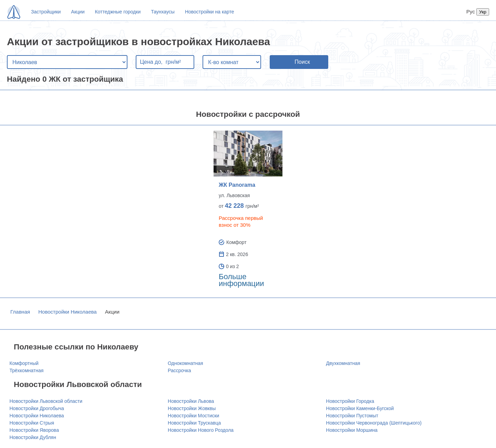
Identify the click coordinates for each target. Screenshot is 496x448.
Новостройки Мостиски (193, 416)
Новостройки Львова (191, 401)
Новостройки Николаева (67, 312)
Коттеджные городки (118, 12)
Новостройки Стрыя (32, 423)
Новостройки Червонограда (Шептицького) (374, 423)
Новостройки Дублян (33, 437)
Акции (78, 12)
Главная (20, 312)
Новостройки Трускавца (194, 423)
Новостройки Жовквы (192, 408)
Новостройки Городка (350, 401)
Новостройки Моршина (352, 430)
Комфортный (24, 363)
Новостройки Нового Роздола (201, 430)
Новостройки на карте (210, 12)
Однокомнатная (185, 363)
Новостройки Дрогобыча (37, 408)
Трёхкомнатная (27, 370)
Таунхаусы (163, 12)
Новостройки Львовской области (46, 401)
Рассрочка (179, 370)
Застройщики (46, 12)
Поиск (302, 62)
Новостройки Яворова (34, 430)
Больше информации (241, 280)
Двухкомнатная (343, 363)
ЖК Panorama (237, 185)
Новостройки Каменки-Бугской (360, 408)
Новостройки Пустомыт (352, 416)
